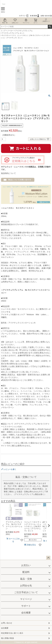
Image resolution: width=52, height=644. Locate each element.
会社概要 (26, 613)
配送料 (26, 572)
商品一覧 (5, 21)
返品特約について (8, 173)
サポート (26, 606)
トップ (3, 31)
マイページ (26, 21)
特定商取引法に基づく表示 (12, 633)
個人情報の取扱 (7, 638)
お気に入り (15, 21)
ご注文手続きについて (26, 592)
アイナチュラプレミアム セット (13, 33)
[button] (3, 526)
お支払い (26, 565)
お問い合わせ (7, 623)
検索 (50, 27)
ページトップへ (48, 558)
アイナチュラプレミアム (24, 31)
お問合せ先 (26, 586)
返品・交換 (26, 579)
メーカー (10, 31)
